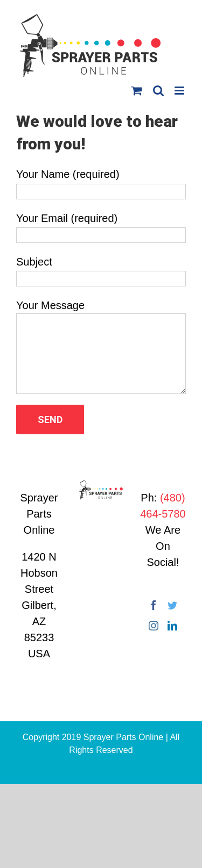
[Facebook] (154, 605)
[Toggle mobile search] (158, 91)
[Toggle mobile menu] (180, 91)
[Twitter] (172, 605)
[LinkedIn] (172, 626)
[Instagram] (154, 626)
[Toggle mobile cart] (137, 91)
